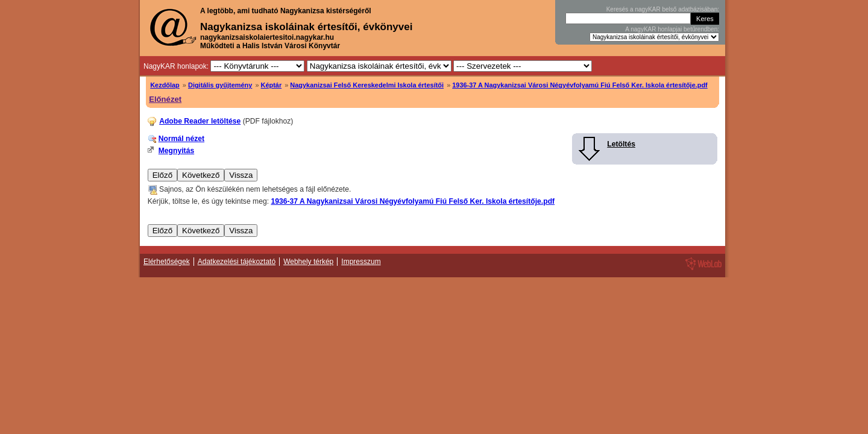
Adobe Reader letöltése (200, 121)
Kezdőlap (165, 85)
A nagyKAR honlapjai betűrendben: (672, 29)
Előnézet (165, 99)
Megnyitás (176, 151)
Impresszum (361, 262)
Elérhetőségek (167, 262)
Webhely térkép (308, 262)
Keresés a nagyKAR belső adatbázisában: (663, 9)
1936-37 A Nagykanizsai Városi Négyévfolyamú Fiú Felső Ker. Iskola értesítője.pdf (580, 85)
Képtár (272, 85)
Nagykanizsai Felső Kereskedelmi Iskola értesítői (367, 85)
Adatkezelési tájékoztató (237, 262)
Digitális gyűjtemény (220, 85)
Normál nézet (181, 139)
